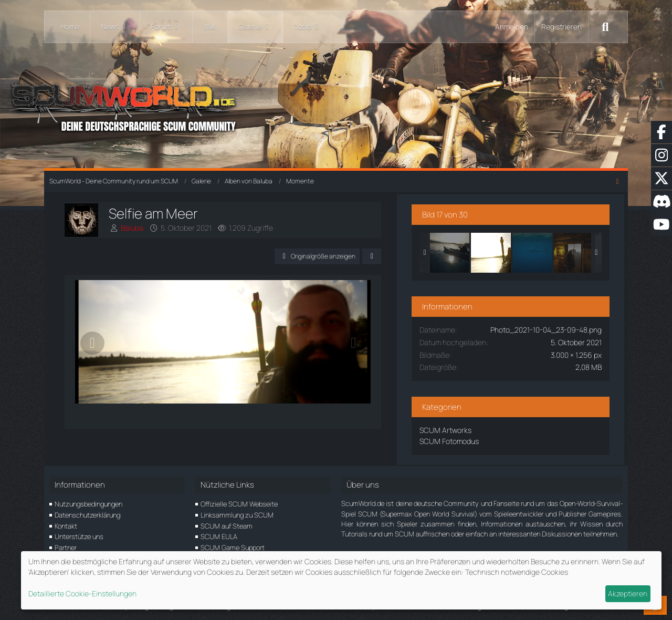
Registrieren (561, 27)
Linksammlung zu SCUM (237, 512)
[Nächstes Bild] (380, 348)
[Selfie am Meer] (518, 251)
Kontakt (66, 523)
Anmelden (512, 27)
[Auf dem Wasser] (477, 251)
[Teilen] (398, 256)
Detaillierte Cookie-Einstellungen (82, 593)
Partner (66, 545)
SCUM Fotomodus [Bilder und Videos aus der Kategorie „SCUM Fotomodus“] (476, 439)
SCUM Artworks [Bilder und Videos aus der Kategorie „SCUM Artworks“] (473, 428)
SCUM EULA (219, 534)
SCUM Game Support (233, 545)
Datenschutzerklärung (87, 512)
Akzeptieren (628, 593)
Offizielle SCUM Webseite (239, 501)
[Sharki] (560, 251)
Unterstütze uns (79, 534)
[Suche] (605, 27)
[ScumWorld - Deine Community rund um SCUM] (336, 105)
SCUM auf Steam (227, 523)
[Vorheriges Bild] (93, 348)
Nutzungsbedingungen (88, 501)
